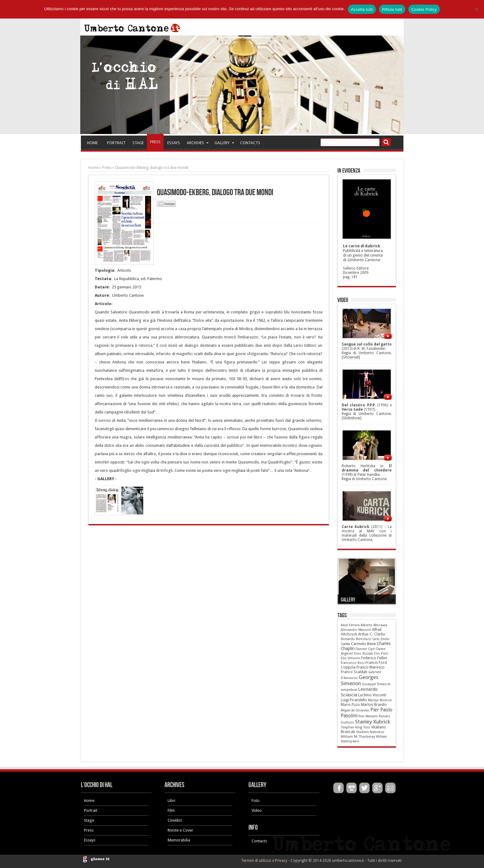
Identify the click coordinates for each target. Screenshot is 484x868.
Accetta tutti (362, 9)
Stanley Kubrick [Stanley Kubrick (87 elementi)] (373, 722)
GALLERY (224, 143)
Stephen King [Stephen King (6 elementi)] (352, 727)
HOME (92, 143)
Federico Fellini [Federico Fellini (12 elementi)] (374, 658)
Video (257, 810)
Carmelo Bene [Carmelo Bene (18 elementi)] (363, 644)
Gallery (348, 600)
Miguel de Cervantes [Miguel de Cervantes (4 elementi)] (355, 710)
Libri (171, 801)
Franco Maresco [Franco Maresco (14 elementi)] (371, 667)
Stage (89, 820)
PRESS (155, 142)
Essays (90, 840)
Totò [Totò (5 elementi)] (367, 727)
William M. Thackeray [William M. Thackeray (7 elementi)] (358, 737)
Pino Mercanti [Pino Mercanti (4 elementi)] (368, 716)
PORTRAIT (116, 143)
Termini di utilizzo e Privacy (264, 861)
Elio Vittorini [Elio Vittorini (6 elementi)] (350, 658)
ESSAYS (174, 143)
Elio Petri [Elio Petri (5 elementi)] (381, 654)
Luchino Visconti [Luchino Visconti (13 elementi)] (372, 695)
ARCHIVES (198, 143)
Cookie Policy (424, 9)
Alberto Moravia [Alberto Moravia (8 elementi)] (374, 625)
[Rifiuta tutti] (476, 9)
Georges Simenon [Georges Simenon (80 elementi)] (360, 680)
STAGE (138, 143)
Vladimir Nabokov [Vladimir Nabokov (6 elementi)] (370, 732)
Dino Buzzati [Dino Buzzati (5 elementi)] (364, 654)
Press (107, 168)
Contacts (259, 841)
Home (93, 168)
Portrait (91, 810)
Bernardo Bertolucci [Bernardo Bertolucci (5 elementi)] (356, 639)
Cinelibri (175, 820)
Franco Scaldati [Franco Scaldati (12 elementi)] (354, 672)
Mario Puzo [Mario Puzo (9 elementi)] (350, 705)
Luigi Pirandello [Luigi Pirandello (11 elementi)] (354, 700)
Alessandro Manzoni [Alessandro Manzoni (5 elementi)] (356, 630)
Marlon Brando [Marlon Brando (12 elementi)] (374, 705)
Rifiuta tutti (392, 9)
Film (171, 810)
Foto (256, 801)
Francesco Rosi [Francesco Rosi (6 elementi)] (353, 663)
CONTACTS (250, 143)
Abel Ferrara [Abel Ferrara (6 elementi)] (350, 625)
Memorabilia (179, 840)
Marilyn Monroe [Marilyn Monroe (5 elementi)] (380, 700)
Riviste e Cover (180, 830)
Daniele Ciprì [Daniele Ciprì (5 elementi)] (365, 649)
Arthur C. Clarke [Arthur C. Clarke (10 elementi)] (371, 634)
